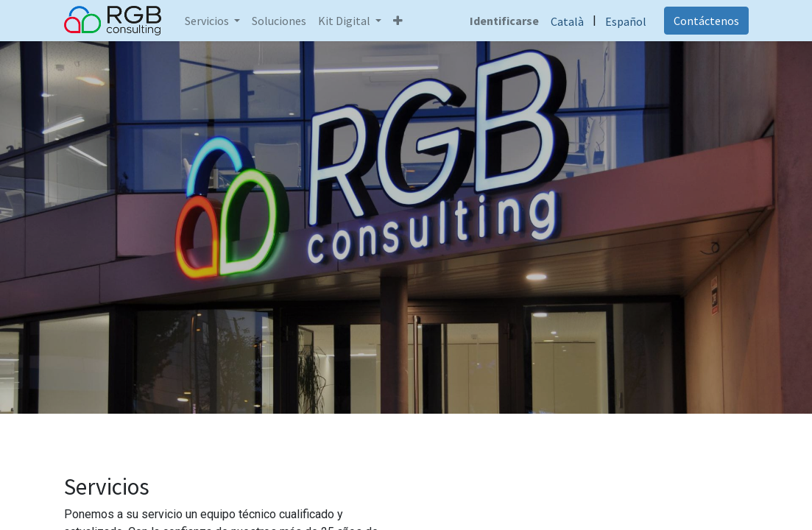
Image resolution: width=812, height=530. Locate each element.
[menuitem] (279, 21)
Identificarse (504, 21)
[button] (398, 21)
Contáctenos (706, 21)
